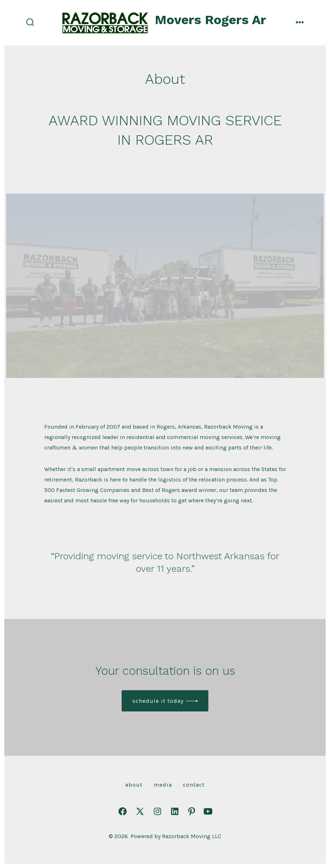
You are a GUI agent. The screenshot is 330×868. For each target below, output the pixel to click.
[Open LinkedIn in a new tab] (175, 811)
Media (163, 785)
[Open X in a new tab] (140, 811)
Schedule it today (158, 701)
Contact (194, 785)
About (134, 785)
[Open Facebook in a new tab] (123, 811)
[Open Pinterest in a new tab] (192, 811)
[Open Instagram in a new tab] (157, 811)
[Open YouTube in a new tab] (208, 811)
